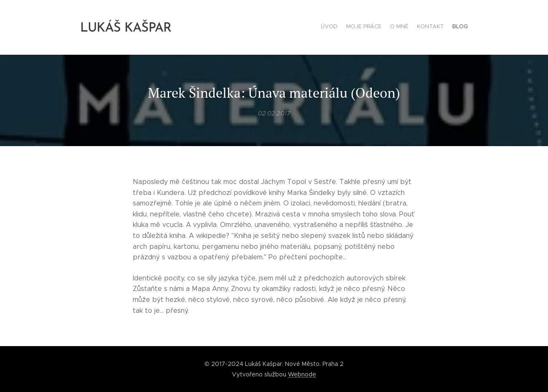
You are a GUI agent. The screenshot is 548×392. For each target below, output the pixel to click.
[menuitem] (435, 27)
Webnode (302, 374)
